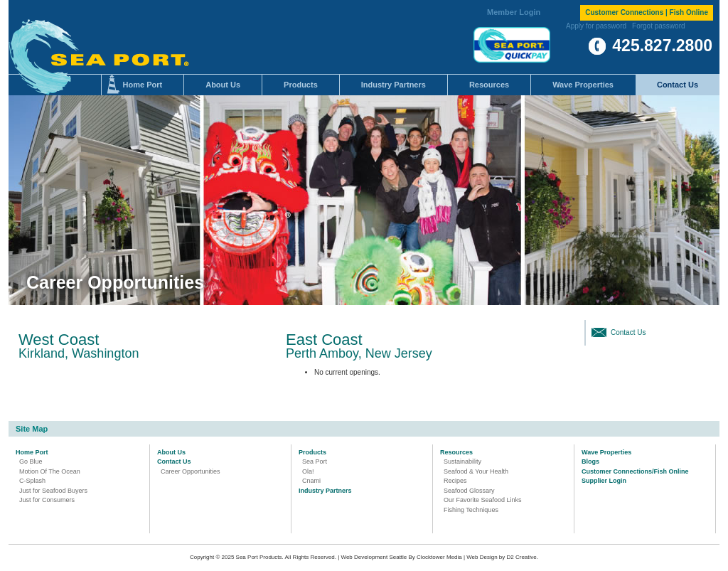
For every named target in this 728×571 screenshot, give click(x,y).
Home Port (143, 85)
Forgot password (658, 26)
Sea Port (315, 461)
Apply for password (596, 26)
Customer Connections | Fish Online (647, 12)
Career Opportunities (191, 471)
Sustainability (462, 461)
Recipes (455, 481)
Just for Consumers (47, 500)
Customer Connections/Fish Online (635, 471)
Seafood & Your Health (476, 471)
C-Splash (32, 481)
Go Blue (31, 461)
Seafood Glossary (469, 491)
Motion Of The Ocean (50, 471)
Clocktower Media (439, 557)
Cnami (311, 481)
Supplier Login (604, 481)
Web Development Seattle (374, 557)
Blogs (590, 461)
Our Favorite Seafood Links (483, 500)
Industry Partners (394, 85)
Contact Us (678, 85)
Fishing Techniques (471, 510)
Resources (489, 85)
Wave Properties (583, 85)
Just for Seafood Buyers (53, 491)
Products (301, 85)
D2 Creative (522, 557)
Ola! (308, 471)
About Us (223, 85)
